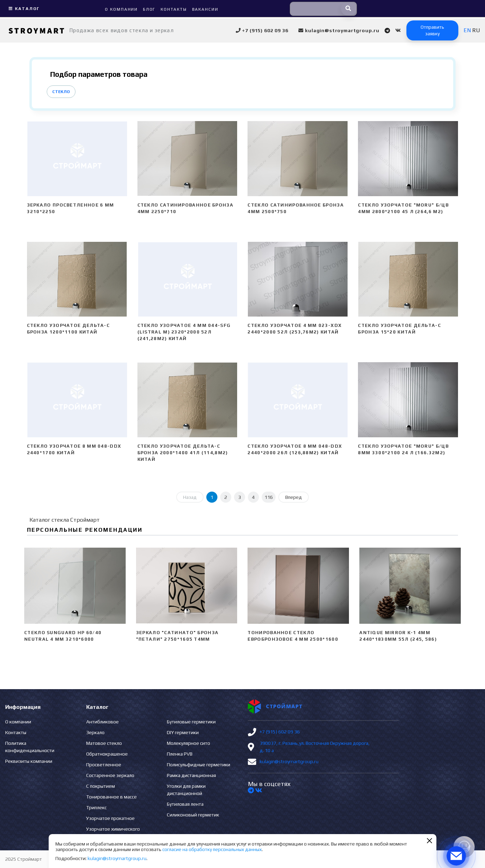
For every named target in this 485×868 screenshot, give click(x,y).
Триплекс (96, 807)
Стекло (61, 92)
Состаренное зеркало (110, 775)
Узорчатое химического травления (113, 833)
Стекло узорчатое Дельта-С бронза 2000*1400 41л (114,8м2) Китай (183, 453)
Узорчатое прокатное (110, 818)
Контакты (16, 732)
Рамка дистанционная (191, 775)
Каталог (23, 9)
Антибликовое (102, 722)
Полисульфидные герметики (199, 765)
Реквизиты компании (29, 761)
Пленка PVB (180, 754)
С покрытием (101, 786)
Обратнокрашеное (107, 754)
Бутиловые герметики (191, 722)
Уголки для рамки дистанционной (186, 790)
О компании (18, 722)
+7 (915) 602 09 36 (280, 732)
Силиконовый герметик (193, 815)
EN (467, 30)
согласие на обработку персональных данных (212, 849)
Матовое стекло (104, 743)
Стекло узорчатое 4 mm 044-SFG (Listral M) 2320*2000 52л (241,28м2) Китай (184, 332)
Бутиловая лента (185, 804)
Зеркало (95, 732)
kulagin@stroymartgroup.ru (289, 761)
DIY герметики (183, 732)
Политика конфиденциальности (30, 747)
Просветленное (104, 765)
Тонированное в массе (111, 797)
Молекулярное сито (188, 743)
